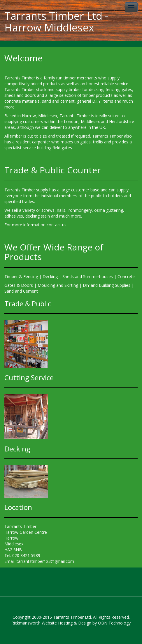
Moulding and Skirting (58, 285)
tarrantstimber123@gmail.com (45, 561)
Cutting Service (29, 377)
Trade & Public (28, 304)
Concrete (126, 276)
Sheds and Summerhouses (88, 276)
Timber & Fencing (21, 276)
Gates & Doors (19, 285)
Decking (50, 276)
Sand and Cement (21, 291)
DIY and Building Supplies (107, 285)
